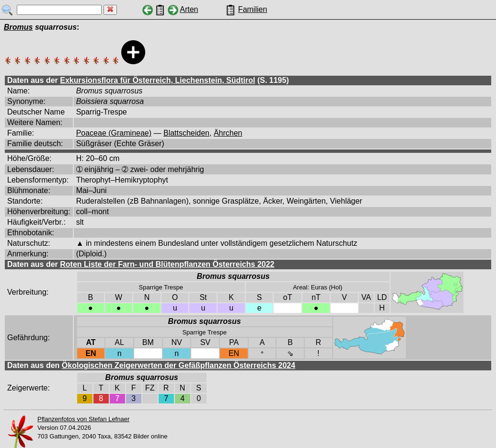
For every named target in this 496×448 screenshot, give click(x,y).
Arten (189, 9)
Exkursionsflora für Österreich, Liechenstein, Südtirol (157, 80)
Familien (253, 9)
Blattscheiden (186, 133)
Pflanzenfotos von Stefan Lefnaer (83, 419)
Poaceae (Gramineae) (114, 133)
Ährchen (228, 133)
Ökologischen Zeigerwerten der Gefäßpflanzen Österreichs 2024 (179, 365)
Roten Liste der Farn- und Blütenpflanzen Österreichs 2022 (167, 264)
